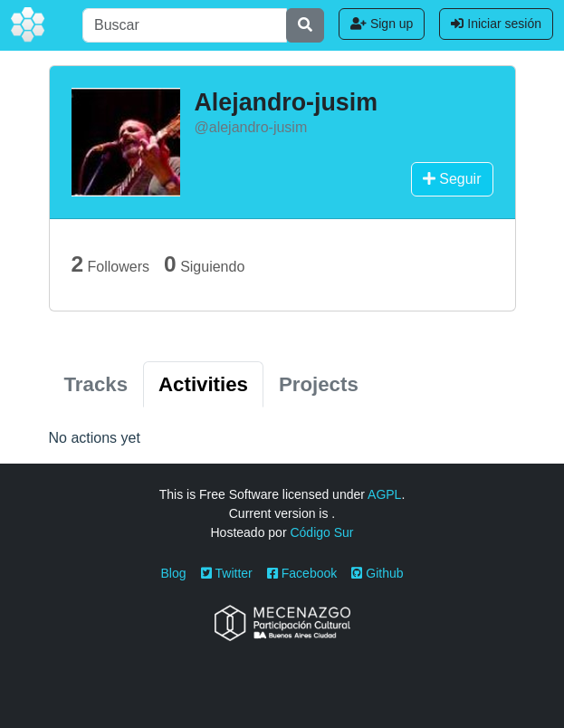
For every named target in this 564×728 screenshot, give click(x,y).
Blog (174, 573)
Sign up (382, 24)
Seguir (452, 179)
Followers (111, 264)
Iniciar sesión (496, 24)
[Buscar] (185, 25)
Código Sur (321, 532)
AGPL (384, 494)
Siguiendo (204, 264)
